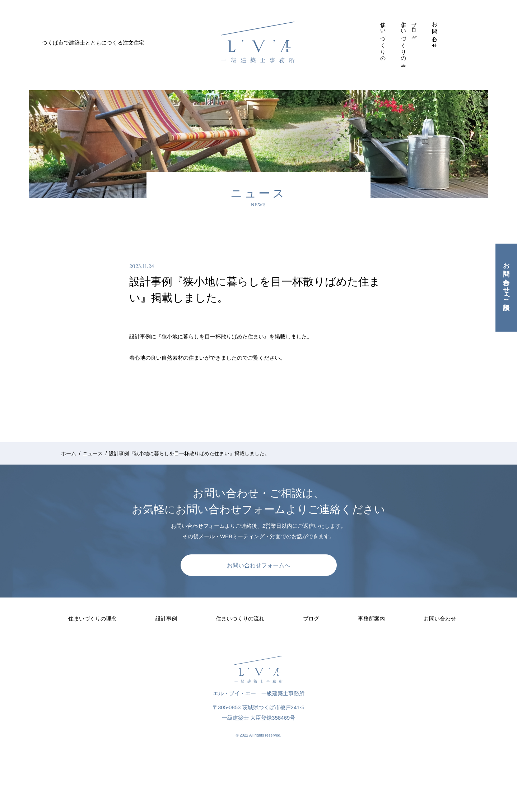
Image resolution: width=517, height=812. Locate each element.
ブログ (414, 28)
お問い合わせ (435, 32)
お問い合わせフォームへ (258, 565)
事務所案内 (425, 20)
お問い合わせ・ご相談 (506, 279)
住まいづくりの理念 (383, 40)
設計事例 (394, 19)
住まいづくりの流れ (404, 43)
